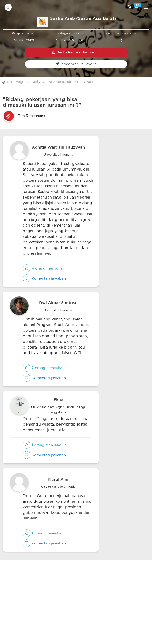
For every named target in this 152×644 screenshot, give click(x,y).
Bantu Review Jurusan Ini (76, 52)
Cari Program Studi (23, 82)
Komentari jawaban (44, 279)
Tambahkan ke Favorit (76, 64)
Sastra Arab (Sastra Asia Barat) (67, 82)
